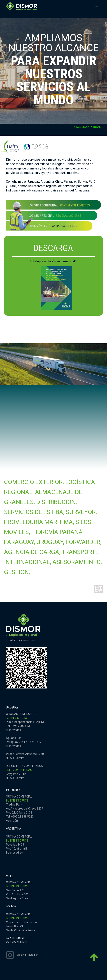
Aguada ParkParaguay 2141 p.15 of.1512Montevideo (24, 742)
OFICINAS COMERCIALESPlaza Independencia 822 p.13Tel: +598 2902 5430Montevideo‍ (25, 722)
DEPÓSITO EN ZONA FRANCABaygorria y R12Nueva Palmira (24, 772)
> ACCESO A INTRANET (88, 127)
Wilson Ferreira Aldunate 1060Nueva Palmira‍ (25, 756)
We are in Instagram (28, 955)
